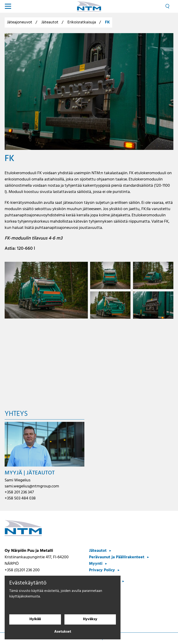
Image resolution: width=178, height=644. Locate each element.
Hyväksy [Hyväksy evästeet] (90, 619)
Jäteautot (50, 22)
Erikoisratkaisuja (82, 22)
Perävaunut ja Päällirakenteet (117, 557)
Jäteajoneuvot (20, 22)
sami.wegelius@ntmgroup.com (32, 486)
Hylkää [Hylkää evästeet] (35, 619)
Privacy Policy (102, 570)
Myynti (96, 564)
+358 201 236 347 (19, 492)
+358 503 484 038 (20, 498)
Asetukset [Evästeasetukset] (63, 632)
